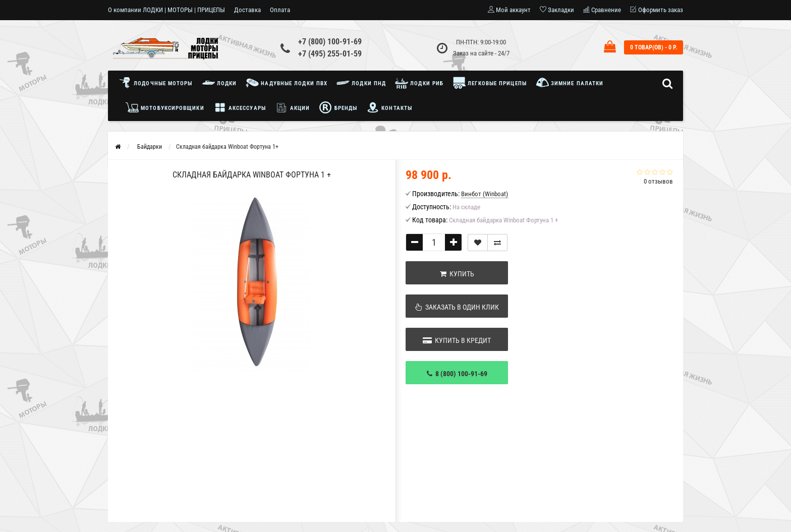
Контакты (389, 107)
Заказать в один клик (457, 307)
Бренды (338, 107)
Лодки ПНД (361, 83)
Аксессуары (240, 107)
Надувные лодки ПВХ (287, 83)
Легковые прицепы (490, 83)
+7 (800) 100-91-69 (330, 42)
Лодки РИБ (419, 83)
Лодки (219, 83)
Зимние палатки (570, 83)
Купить (457, 274)
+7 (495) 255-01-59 (330, 54)
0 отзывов (658, 181)
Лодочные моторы (158, 83)
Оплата (280, 10)
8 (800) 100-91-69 (457, 374)
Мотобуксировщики (165, 107)
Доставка (247, 10)
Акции (293, 107)
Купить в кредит (457, 340)
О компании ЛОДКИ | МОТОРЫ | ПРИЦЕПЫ (166, 10)
